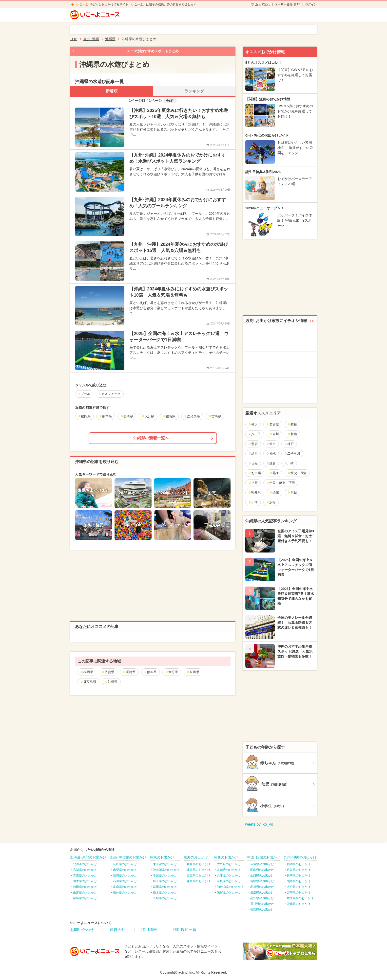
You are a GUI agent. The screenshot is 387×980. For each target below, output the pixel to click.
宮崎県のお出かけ (299, 892)
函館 (274, 492)
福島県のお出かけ (85, 898)
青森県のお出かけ (85, 875)
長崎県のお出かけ (299, 875)
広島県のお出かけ (262, 864)
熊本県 (150, 672)
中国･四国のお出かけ (264, 857)
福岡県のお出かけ (299, 864)
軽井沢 (254, 492)
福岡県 (87, 672)
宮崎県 (193, 672)
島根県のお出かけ (262, 887)
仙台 (271, 444)
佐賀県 (108, 672)
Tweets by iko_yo (258, 824)
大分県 (172, 672)
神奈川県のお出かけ (166, 870)
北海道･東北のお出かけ (88, 857)
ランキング (194, 91)
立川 (274, 434)
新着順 (112, 91)
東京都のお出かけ (165, 864)
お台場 (254, 473)
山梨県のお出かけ (125, 870)
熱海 (274, 473)
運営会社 (117, 930)
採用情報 (149, 930)
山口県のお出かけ (262, 875)
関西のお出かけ (226, 857)
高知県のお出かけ (262, 898)
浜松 (271, 502)
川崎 (289, 463)
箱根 (292, 424)
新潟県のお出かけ (125, 875)
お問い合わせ (82, 930)
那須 (253, 444)
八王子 (254, 434)
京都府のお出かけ (229, 870)
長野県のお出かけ (125, 864)
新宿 (292, 434)
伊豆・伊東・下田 (281, 483)
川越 (292, 492)
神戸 (289, 444)
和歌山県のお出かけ (230, 887)
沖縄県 (111, 682)
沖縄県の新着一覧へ (151, 438)
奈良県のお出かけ (229, 881)
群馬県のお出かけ (165, 887)
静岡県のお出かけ (198, 881)
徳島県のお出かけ (262, 909)
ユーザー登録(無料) (288, 4)
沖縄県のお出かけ (299, 904)
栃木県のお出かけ (165, 892)
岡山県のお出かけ (262, 870)
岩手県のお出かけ (85, 881)
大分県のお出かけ (299, 887)
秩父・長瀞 (297, 473)
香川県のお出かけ (262, 904)
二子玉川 (292, 454)
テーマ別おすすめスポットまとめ (153, 51)
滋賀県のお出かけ (229, 892)
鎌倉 (271, 463)
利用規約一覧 (185, 930)
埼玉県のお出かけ (165, 881)
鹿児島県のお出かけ (300, 898)
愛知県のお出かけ (198, 864)
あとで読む (263, 4)
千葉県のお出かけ (165, 875)
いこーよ (82, 4)
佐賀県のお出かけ (299, 870)
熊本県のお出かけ (299, 881)
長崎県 (129, 672)
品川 (253, 454)
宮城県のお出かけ (85, 870)
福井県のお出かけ (125, 892)
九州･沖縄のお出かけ (300, 857)
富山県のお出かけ (125, 887)
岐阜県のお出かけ (198, 870)
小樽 (253, 502)
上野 (253, 483)
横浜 (253, 424)
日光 (253, 463)
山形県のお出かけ (85, 892)
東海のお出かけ (196, 857)
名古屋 (272, 424)
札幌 (271, 454)
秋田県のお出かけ (85, 887)
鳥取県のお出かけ (262, 881)
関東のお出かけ (162, 857)
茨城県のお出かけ (165, 898)
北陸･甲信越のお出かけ (128, 857)
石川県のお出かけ (125, 881)
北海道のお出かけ (85, 864)
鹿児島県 (88, 682)
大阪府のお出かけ (229, 864)
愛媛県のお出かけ (262, 892)
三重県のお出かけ (198, 875)
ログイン (311, 4)
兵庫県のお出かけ (229, 875)
